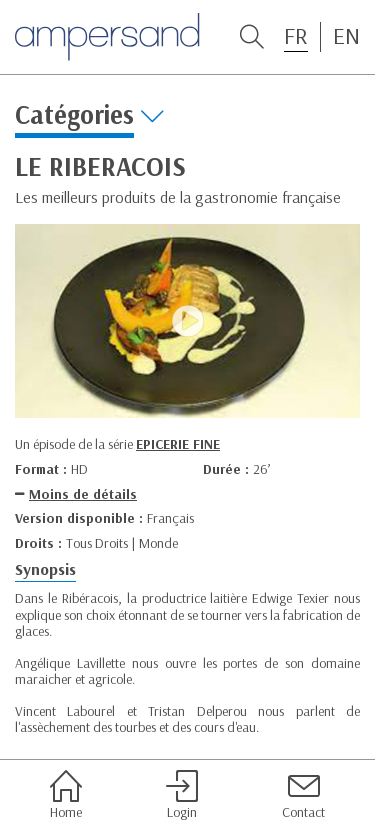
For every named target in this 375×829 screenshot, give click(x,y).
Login (182, 795)
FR (296, 36)
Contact (303, 795)
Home (66, 795)
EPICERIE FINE (178, 444)
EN (346, 36)
